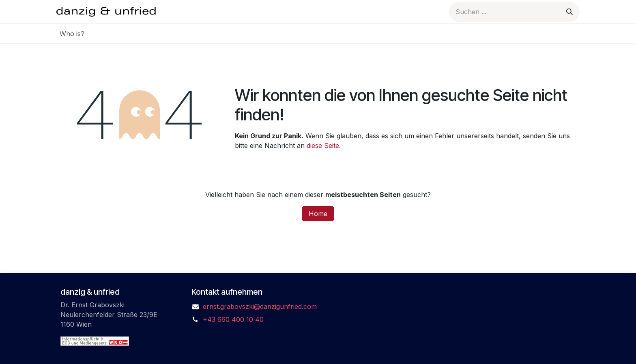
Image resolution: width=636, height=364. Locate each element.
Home (318, 214)
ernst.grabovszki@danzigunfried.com (260, 306)
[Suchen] (569, 12)
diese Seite (323, 146)
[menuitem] (72, 34)
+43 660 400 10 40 (233, 319)
